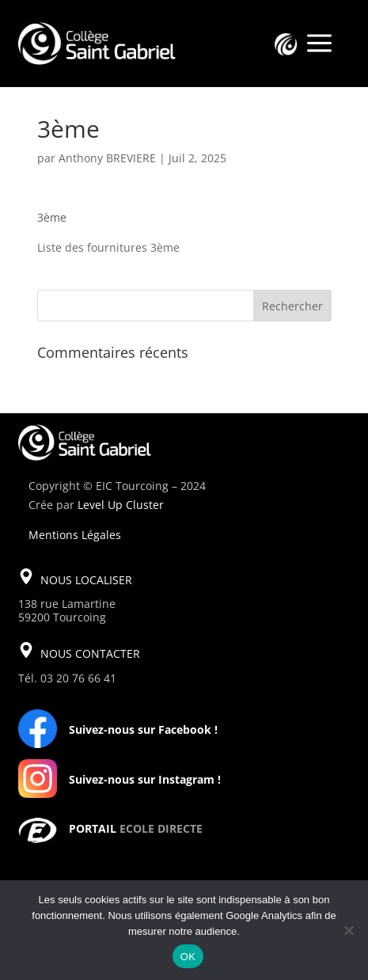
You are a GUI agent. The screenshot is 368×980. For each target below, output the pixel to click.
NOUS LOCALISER (86, 580)
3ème (52, 217)
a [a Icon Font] (319, 44)
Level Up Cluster (121, 505)
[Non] (348, 930)
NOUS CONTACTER (90, 653)
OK (188, 957)
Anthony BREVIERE (107, 158)
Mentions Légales (75, 535)
